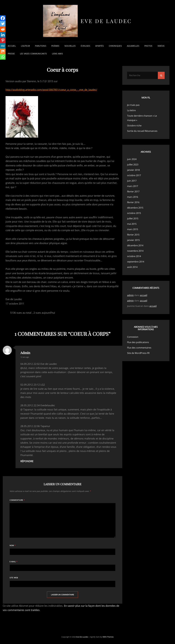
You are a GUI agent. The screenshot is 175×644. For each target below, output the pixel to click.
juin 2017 (132, 181)
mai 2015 (132, 224)
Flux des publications (138, 342)
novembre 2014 (135, 251)
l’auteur (25, 46)
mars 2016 (133, 197)
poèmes (55, 46)
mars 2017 (133, 186)
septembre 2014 (136, 262)
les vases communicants (33, 54)
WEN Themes (108, 637)
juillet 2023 (133, 165)
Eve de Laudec (106, 21)
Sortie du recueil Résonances (142, 131)
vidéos (161, 46)
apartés (99, 46)
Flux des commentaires (139, 348)
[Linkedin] (3, 35)
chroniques (115, 46)
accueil (12, 46)
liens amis (57, 54)
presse (11, 54)
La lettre (131, 110)
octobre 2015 (134, 213)
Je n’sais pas (133, 105)
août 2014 (132, 267)
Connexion (133, 337)
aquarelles (133, 46)
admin (25, 353)
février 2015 (133, 235)
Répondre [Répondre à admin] (27, 461)
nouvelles (70, 46)
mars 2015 (133, 229)
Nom (13, 545)
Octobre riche (134, 126)
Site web (14, 578)
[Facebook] (3, 18)
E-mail (13, 562)
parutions (41, 46)
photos (148, 46)
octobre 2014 (134, 256)
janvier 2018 (133, 170)
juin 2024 (132, 159)
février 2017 (133, 192)
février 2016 (133, 202)
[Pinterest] (3, 40)
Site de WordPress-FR (138, 353)
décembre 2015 (135, 208)
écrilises (85, 46)
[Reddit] (3, 29)
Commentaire (17, 500)
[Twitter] (3, 24)
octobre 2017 (134, 175)
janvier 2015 (133, 240)
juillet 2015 (133, 218)
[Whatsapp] (3, 57)
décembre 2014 (135, 245)
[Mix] (3, 51)
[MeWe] (3, 46)
